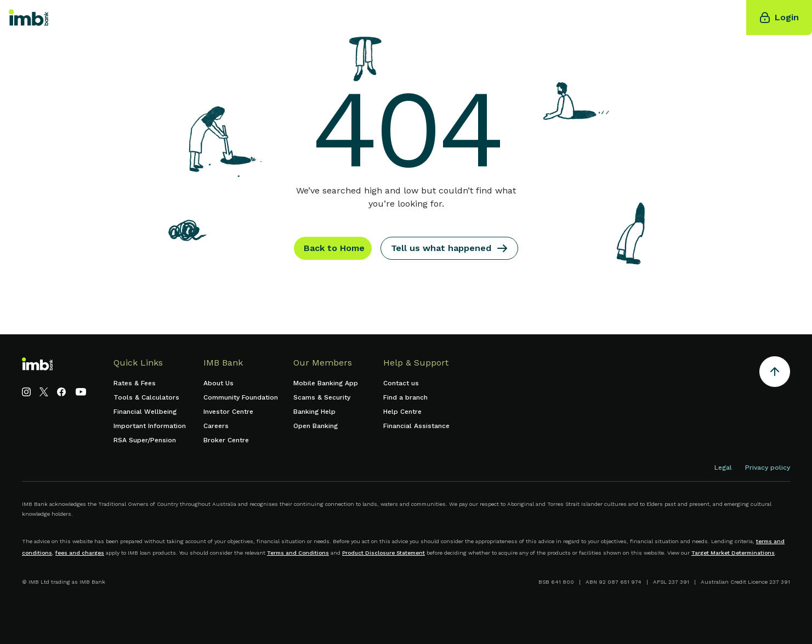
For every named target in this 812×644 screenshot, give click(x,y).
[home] (29, 18)
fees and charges (80, 553)
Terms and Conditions (298, 553)
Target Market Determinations (733, 553)
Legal (723, 468)
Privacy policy (768, 468)
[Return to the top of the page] (775, 374)
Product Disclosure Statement (384, 553)
